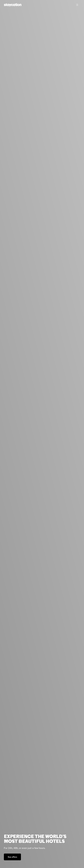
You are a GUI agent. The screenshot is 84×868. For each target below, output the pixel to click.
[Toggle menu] (77, 5)
